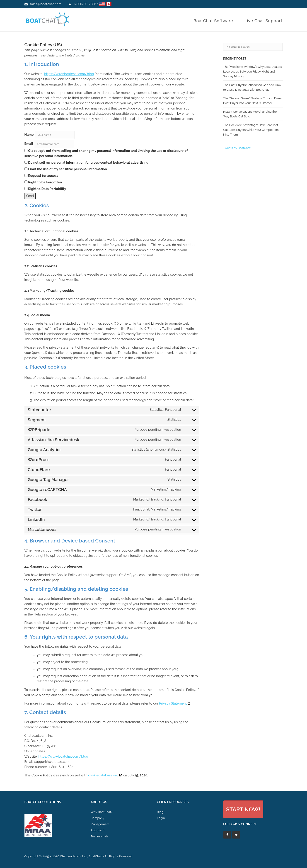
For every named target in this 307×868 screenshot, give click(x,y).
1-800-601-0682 (86, 4)
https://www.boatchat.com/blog (69, 74)
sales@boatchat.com (46, 4)
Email (29, 144)
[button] (243, 809)
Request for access (41, 176)
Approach (98, 830)
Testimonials (99, 836)
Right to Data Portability (45, 189)
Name (29, 135)
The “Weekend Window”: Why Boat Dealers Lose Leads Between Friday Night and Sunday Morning (253, 72)
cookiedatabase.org (103, 775)
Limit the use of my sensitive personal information (66, 169)
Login (161, 818)
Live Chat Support (263, 21)
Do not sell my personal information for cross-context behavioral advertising (87, 163)
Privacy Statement (173, 703)
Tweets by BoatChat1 (237, 148)
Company (97, 818)
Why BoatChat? (102, 812)
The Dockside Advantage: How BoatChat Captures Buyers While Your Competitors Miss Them (251, 130)
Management (100, 824)
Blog (160, 812)
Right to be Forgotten (43, 182)
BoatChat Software (213, 21)
